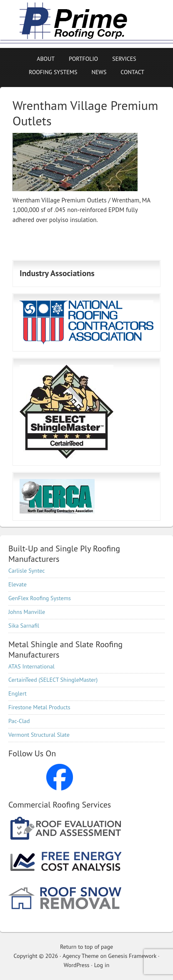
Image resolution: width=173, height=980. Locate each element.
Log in (102, 965)
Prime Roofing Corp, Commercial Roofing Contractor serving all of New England (73, 24)
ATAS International (31, 666)
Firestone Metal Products (39, 707)
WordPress (77, 965)
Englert (18, 693)
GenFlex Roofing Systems (40, 598)
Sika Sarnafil (24, 626)
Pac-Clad (19, 721)
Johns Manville (27, 612)
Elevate (18, 584)
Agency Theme (81, 956)
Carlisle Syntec (27, 571)
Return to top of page (86, 947)
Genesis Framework (132, 956)
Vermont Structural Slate (39, 735)
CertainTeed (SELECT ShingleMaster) (53, 680)
